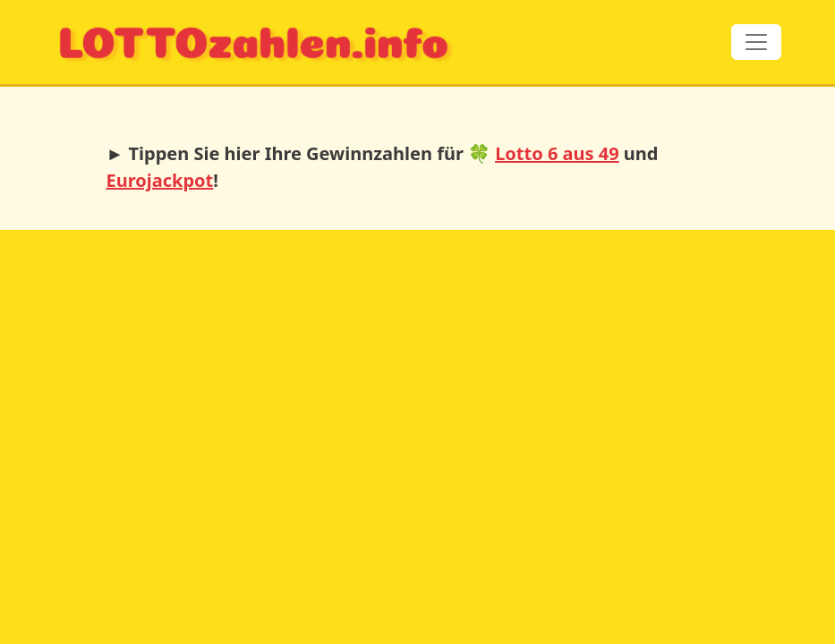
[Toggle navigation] (756, 42)
